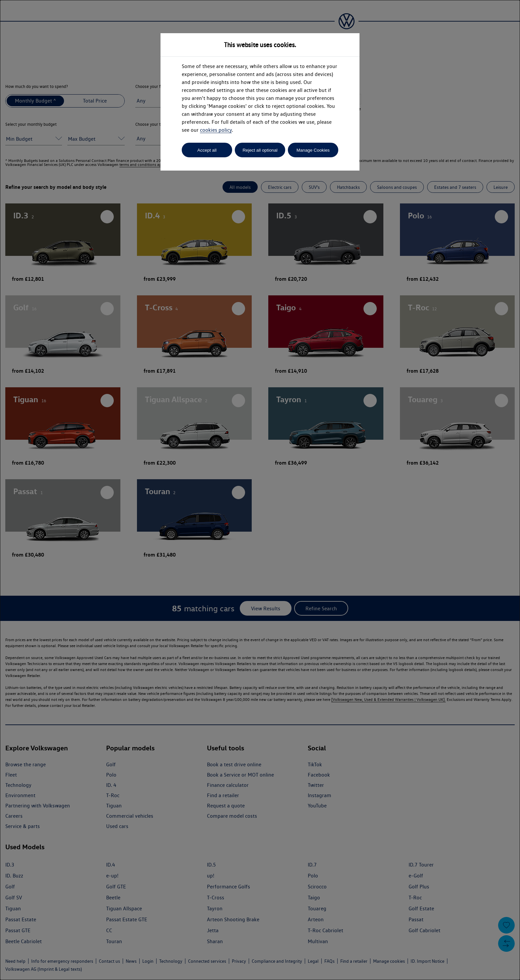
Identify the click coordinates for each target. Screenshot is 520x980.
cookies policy (216, 130)
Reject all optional (260, 150)
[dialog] (260, 490)
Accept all (207, 150)
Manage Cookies (313, 150)
